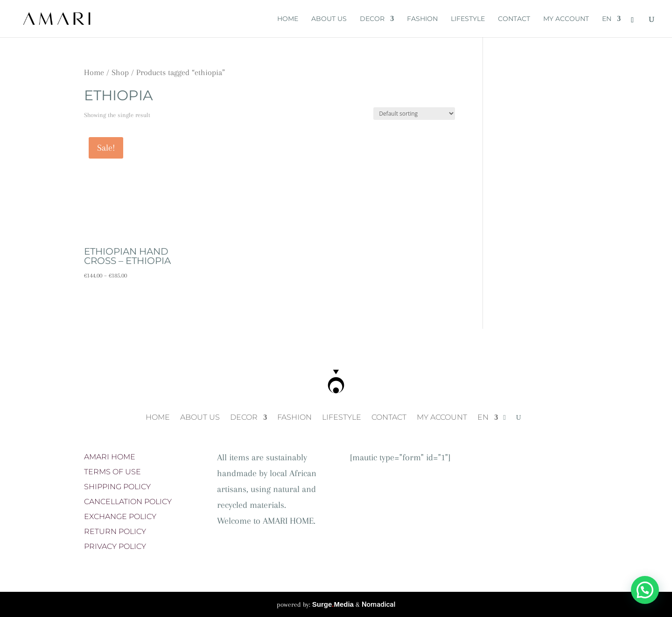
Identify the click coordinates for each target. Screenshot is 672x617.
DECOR (372, 19)
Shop (120, 72)
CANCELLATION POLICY (128, 502)
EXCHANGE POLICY (120, 516)
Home (94, 72)
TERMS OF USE (112, 472)
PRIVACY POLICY (115, 546)
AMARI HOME (110, 457)
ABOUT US (329, 19)
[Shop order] (414, 114)
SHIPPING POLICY (117, 487)
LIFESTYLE (468, 19)
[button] (645, 590)
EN (607, 19)
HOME (288, 19)
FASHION (422, 19)
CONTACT (514, 19)
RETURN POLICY (115, 531)
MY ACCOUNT (566, 19)
